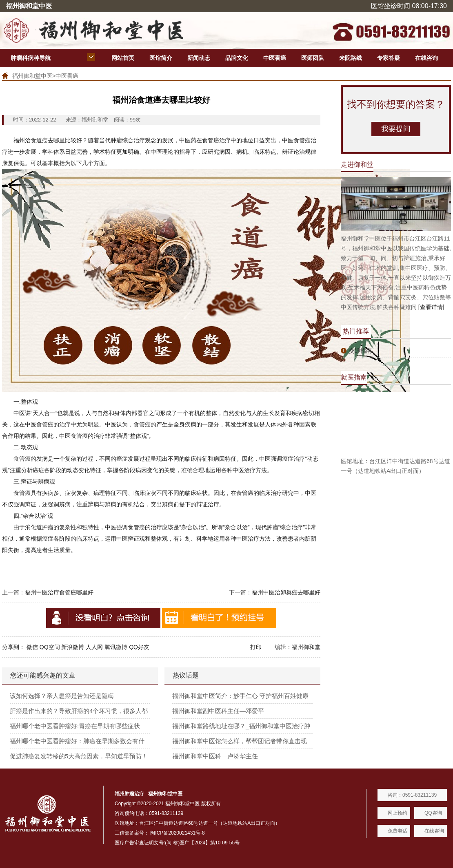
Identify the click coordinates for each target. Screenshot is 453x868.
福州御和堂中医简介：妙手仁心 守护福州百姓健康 (240, 696)
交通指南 (360, 351)
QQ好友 (139, 647)
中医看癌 (275, 58)
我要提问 (396, 129)
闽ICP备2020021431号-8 (177, 833)
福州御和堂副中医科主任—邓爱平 (218, 711)
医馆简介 (161, 58)
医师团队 (313, 58)
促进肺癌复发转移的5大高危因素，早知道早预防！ (79, 756)
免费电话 (397, 831)
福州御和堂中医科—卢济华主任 (215, 756)
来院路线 (351, 58)
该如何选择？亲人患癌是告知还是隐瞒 (62, 696)
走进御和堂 (357, 165)
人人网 (94, 647)
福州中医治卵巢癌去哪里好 (286, 592)
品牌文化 (237, 58)
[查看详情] (431, 307)
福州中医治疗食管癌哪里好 (59, 592)
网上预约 (397, 813)
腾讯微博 (116, 647)
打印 (256, 647)
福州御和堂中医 (32, 76)
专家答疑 (389, 58)
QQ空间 (50, 647)
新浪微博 (73, 647)
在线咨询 (426, 58)
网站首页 (123, 58)
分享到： (13, 647)
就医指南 (354, 377)
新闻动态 (199, 58)
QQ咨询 (433, 813)
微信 (32, 647)
